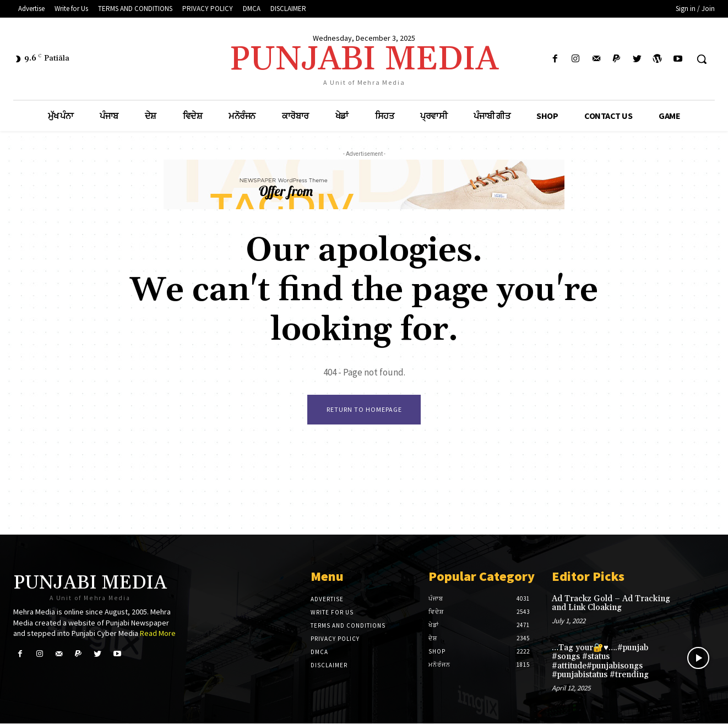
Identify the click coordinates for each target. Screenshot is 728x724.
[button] (702, 59)
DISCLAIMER (329, 666)
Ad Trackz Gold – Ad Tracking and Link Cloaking (611, 604)
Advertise (327, 600)
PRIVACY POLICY (335, 639)
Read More (158, 634)
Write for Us (332, 613)
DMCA (319, 652)
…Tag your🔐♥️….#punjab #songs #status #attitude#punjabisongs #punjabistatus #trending (600, 662)
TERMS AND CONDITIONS (348, 626)
